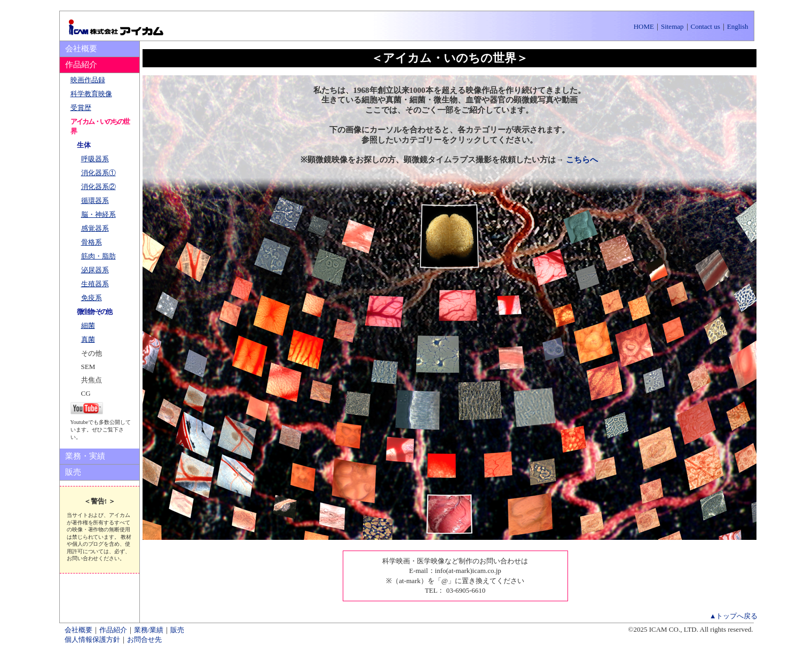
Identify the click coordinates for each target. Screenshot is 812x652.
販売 (73, 472)
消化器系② (98, 187)
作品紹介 (113, 630)
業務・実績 (85, 456)
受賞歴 (81, 108)
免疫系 (92, 298)
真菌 (88, 339)
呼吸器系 (95, 159)
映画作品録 (88, 80)
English (738, 26)
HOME (644, 26)
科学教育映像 (91, 94)
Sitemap (672, 26)
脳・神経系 (98, 214)
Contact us (705, 26)
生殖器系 (95, 284)
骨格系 (92, 242)
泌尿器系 (95, 270)
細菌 (88, 325)
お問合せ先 (144, 639)
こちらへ (582, 160)
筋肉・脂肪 (98, 256)
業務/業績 (149, 630)
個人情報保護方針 (92, 639)
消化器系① (98, 173)
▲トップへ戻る (734, 616)
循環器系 (95, 201)
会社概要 (81, 49)
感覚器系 (95, 228)
